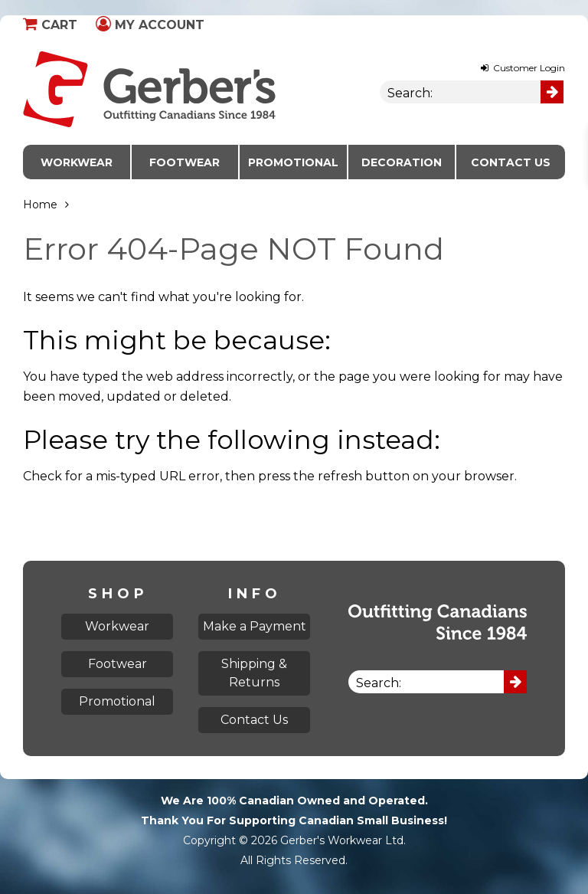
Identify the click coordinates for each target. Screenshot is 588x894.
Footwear (185, 162)
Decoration (402, 162)
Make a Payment (255, 626)
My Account (150, 25)
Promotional (293, 162)
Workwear (77, 162)
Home (40, 205)
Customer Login (523, 68)
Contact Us (511, 162)
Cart (50, 25)
